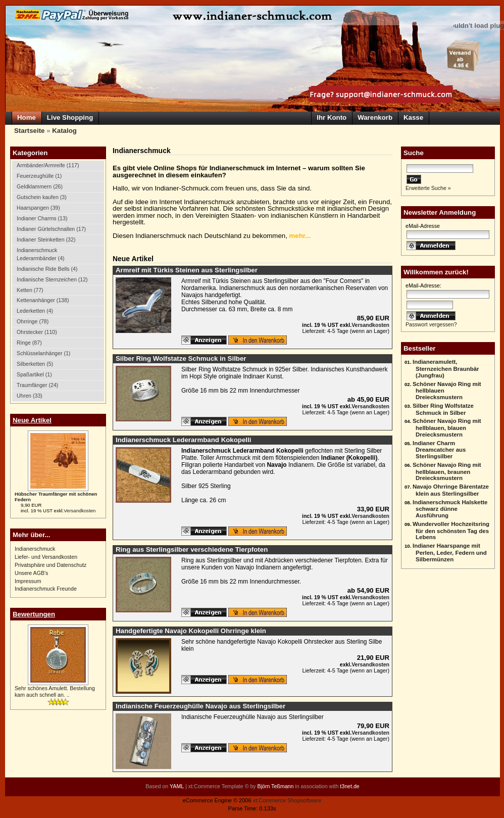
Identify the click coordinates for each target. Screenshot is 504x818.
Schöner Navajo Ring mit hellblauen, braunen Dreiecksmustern (447, 472)
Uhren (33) (30, 396)
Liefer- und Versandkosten (46, 557)
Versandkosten (80, 511)
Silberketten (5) (35, 364)
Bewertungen (34, 614)
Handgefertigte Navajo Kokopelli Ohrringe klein (191, 631)
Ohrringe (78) (33, 321)
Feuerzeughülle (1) (39, 176)
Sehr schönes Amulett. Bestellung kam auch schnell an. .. (55, 691)
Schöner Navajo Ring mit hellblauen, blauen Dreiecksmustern (447, 428)
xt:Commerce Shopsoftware (287, 800)
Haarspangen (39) (38, 208)
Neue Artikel (32, 420)
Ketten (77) (30, 290)
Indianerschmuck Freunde (46, 589)
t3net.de (349, 786)
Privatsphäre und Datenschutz (51, 565)
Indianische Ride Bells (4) (47, 269)
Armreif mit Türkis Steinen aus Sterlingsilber (187, 270)
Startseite (29, 131)
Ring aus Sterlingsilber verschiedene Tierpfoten (192, 549)
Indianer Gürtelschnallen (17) (51, 229)
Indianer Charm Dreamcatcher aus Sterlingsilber (439, 450)
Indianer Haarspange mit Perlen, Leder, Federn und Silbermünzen (450, 552)
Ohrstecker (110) (37, 332)
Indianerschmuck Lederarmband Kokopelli (183, 440)
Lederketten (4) (35, 311)
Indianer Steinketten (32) (46, 239)
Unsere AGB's (31, 573)
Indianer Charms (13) (42, 218)
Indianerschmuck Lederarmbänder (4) (41, 254)
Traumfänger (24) (37, 385)
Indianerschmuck (35, 549)
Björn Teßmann (276, 786)
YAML (177, 786)
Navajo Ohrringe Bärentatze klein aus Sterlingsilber (451, 490)
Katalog (64, 131)
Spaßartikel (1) (34, 374)
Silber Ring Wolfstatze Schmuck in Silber (443, 409)
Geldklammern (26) (40, 186)
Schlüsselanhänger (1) (43, 353)
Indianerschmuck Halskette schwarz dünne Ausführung (450, 509)
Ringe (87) (29, 343)
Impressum (28, 581)
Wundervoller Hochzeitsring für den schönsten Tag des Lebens (451, 531)
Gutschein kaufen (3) (42, 197)
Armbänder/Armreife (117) (48, 165)
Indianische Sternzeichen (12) (52, 279)
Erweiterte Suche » (428, 188)
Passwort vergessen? (431, 324)
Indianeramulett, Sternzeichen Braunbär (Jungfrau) (446, 369)
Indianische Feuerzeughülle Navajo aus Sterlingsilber (200, 706)
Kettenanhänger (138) (43, 300)
